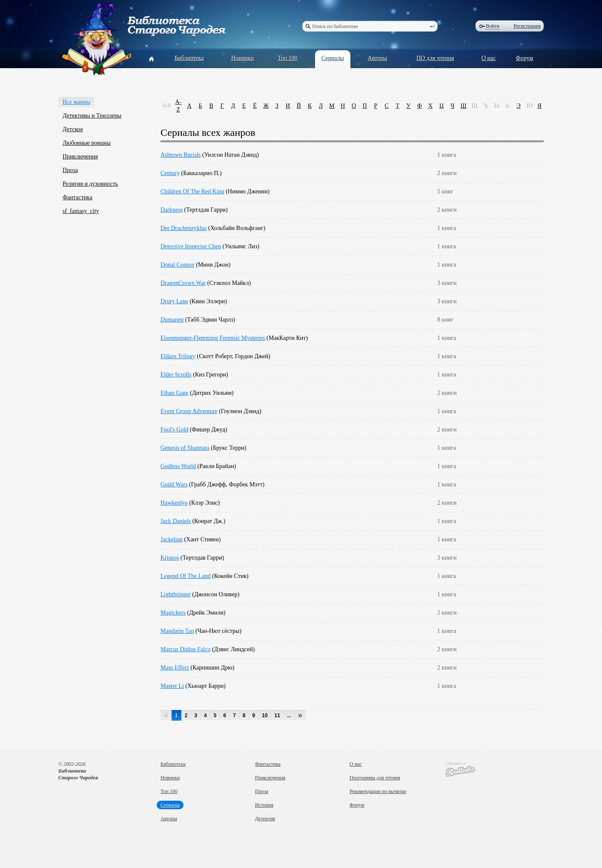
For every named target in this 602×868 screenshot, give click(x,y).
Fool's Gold (174, 430)
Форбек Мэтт (245, 484)
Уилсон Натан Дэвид (231, 155)
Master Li (172, 686)
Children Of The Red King (192, 191)
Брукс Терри (229, 448)
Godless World (178, 466)
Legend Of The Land (186, 576)
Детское (73, 129)
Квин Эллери (208, 301)
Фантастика (77, 197)
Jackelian (172, 539)
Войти (493, 26)
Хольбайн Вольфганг (237, 228)
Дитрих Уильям (212, 393)
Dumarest (172, 320)
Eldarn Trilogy (178, 356)
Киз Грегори (211, 375)
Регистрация (527, 26)
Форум (525, 58)
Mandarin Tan (177, 631)
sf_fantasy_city (81, 211)
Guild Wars (174, 484)
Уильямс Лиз (241, 246)
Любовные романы (87, 143)
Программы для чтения (375, 778)
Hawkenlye (174, 503)
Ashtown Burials (181, 155)
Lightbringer (176, 594)
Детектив (265, 819)
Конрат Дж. (209, 521)
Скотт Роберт (215, 356)
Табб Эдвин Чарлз (210, 320)
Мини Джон (213, 265)
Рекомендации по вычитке (378, 791)
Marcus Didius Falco (185, 649)
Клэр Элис (205, 503)
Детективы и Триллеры (92, 116)
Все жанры (76, 102)
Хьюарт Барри (205, 686)
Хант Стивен (202, 539)
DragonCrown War (183, 283)
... (289, 716)
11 (277, 716)
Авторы (378, 58)
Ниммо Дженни (248, 191)
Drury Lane (174, 301)
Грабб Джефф (209, 484)
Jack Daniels (176, 521)
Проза (70, 170)
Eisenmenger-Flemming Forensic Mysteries (213, 338)
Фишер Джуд (208, 430)
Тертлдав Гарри (206, 210)
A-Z (178, 106)
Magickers (173, 613)
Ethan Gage (175, 393)
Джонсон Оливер (216, 594)
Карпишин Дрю (212, 668)
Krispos (170, 558)
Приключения (80, 157)
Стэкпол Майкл (229, 283)
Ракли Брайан (216, 466)
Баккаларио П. (201, 173)
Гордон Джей (252, 356)
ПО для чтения (435, 58)
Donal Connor (178, 265)
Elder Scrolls (176, 375)
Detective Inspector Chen (191, 246)
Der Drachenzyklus (183, 228)
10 (265, 716)
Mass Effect (175, 668)
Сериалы (333, 58)
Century (170, 173)
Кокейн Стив (230, 576)
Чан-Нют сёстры (219, 631)
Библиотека (189, 58)
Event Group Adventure (189, 411)
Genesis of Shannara (185, 448)
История (264, 805)
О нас (489, 58)
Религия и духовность (90, 184)
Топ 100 (288, 58)
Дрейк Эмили (206, 613)
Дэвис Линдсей (234, 649)
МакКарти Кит (287, 338)
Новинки (242, 58)
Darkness (172, 210)
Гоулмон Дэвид (240, 411)
